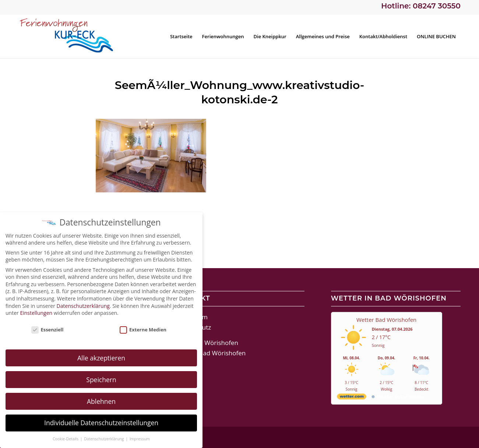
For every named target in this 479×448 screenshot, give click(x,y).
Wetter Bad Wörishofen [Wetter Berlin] (386, 320)
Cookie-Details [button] (66, 439)
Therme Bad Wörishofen (210, 353)
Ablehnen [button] (101, 401)
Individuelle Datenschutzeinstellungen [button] (101, 423)
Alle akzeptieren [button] (101, 358)
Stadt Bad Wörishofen (206, 343)
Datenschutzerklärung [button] (104, 439)
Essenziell (47, 330)
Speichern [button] (101, 379)
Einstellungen (36, 313)
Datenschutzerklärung (83, 305)
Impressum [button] (140, 439)
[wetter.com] (352, 398)
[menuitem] (181, 36)
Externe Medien (143, 330)
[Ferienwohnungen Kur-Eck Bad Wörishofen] (74, 36)
